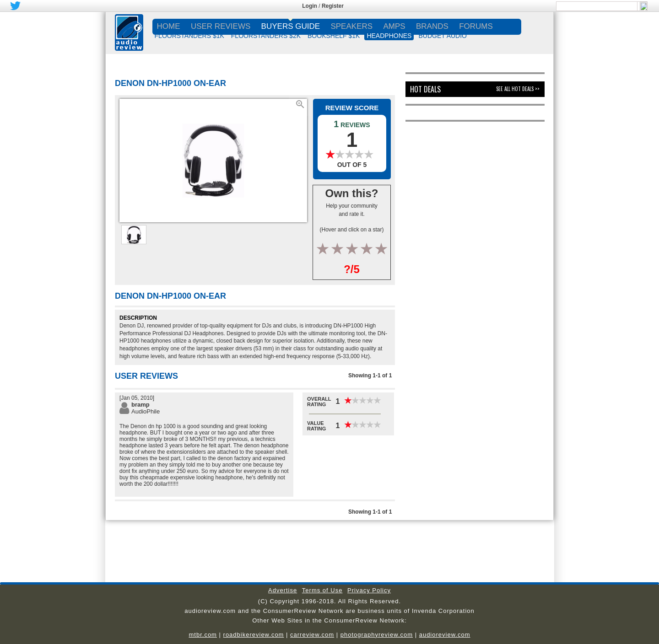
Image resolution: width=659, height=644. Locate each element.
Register (333, 6)
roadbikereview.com (254, 635)
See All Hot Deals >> (518, 89)
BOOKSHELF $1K (334, 36)
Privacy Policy (369, 590)
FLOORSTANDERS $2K (266, 36)
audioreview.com (445, 635)
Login (310, 6)
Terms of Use (322, 590)
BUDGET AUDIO (443, 36)
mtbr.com (203, 635)
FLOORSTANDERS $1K (189, 36)
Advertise (283, 590)
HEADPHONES (389, 36)
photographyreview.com (377, 635)
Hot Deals (425, 89)
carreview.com (312, 635)
